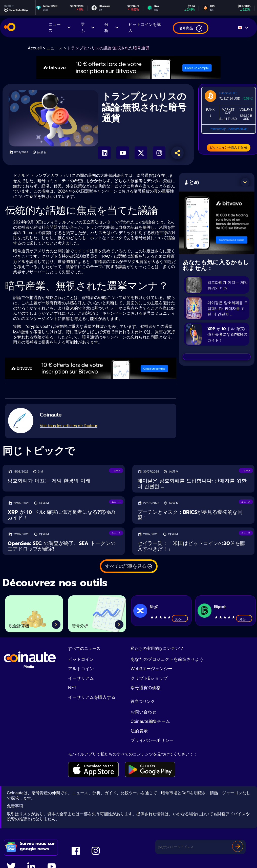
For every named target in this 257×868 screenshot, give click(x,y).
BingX (154, 607)
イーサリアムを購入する (92, 697)
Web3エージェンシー (151, 669)
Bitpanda (220, 607)
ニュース (60, 28)
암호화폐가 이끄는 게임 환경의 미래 (228, 288)
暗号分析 (84, 625)
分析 (112, 28)
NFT (72, 688)
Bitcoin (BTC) (228, 93)
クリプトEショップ (149, 678)
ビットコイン (81, 659)
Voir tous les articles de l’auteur (69, 426)
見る (180, 619)
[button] (245, 182)
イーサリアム (81, 678)
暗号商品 (191, 29)
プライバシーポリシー (152, 740)
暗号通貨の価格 (146, 688)
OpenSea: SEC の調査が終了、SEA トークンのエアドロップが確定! (62, 546)
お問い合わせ (143, 712)
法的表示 (139, 731)
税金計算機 (25, 625)
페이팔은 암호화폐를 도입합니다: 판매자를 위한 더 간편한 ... (227, 317)
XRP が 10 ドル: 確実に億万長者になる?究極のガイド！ (228, 349)
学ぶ (88, 28)
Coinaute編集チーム (150, 721)
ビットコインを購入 (145, 28)
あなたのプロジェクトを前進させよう (167, 659)
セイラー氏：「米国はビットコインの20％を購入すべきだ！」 (191, 546)
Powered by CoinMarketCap (228, 129)
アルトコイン (81, 669)
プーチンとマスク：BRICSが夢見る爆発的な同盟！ (190, 515)
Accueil (35, 48)
